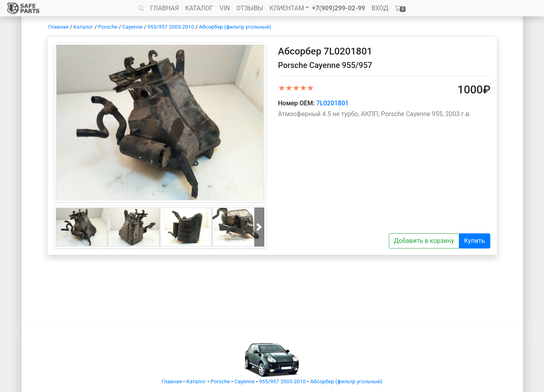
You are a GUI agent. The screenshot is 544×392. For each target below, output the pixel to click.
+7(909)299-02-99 (339, 8)
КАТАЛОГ (199, 8)
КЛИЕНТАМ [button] (287, 8)
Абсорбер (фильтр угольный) (235, 27)
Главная (59, 27)
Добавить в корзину (424, 241)
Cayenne (132, 27)
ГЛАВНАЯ (164, 8)
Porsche (108, 27)
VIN (225, 8)
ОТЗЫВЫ (250, 8)
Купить (474, 241)
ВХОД (380, 8)
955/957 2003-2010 (171, 27)
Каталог (83, 27)
